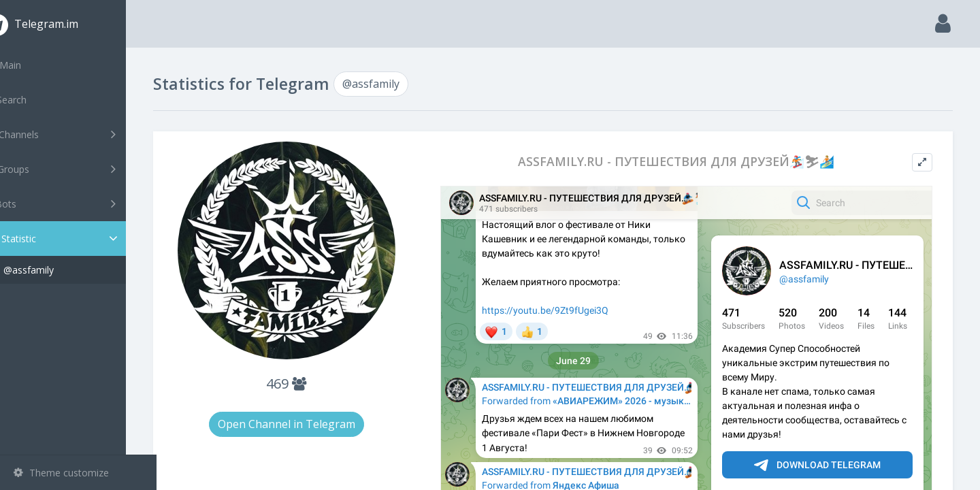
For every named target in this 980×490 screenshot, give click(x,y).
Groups (80, 169)
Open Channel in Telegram (312, 424)
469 (312, 383)
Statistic (82, 239)
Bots (80, 203)
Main (33, 65)
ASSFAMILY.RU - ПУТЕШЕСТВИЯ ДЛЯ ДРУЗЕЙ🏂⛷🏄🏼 (686, 162)
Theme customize (61, 473)
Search (35, 100)
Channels (80, 134)
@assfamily (59, 270)
